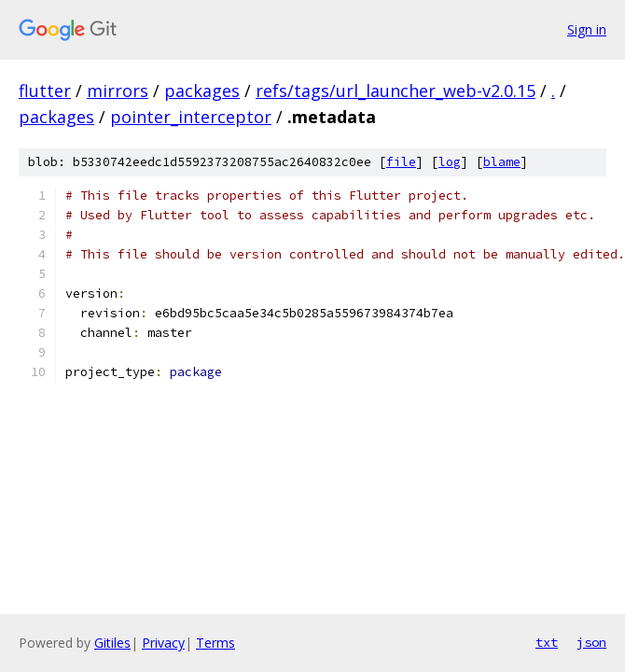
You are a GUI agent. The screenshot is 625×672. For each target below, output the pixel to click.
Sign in (587, 29)
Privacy (163, 643)
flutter (45, 91)
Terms (215, 643)
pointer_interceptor (191, 117)
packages (202, 91)
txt (547, 642)
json (591, 642)
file (401, 162)
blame (502, 162)
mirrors (118, 91)
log (450, 162)
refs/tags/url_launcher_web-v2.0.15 (396, 91)
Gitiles (112, 643)
